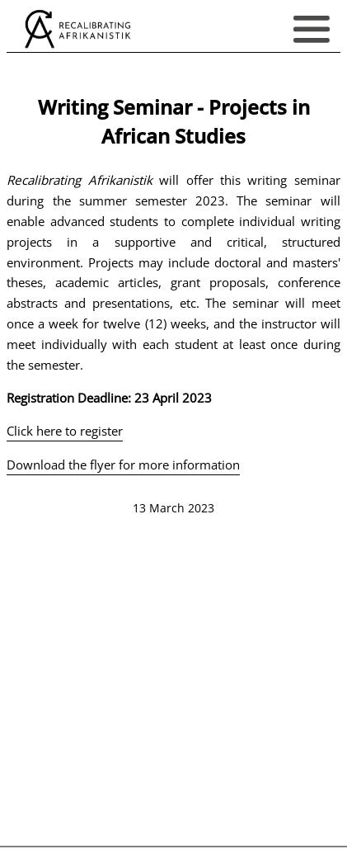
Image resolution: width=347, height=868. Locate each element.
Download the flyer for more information (123, 465)
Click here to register (65, 431)
